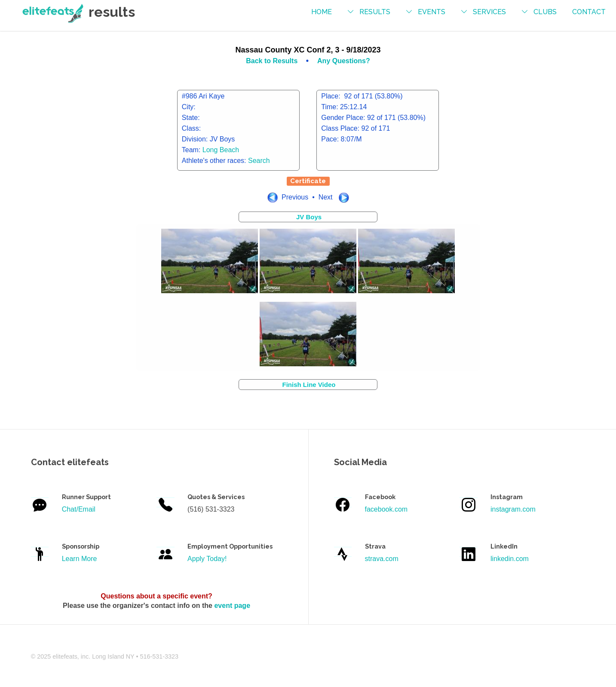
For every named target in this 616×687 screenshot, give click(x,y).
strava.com (382, 559)
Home (322, 12)
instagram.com (513, 509)
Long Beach (221, 150)
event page (232, 606)
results (375, 12)
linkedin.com (510, 559)
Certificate (308, 181)
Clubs (545, 12)
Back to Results (273, 61)
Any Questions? (344, 61)
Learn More (80, 559)
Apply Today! (207, 559)
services (489, 12)
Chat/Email (79, 509)
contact (589, 12)
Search (259, 161)
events (432, 12)
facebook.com (386, 509)
